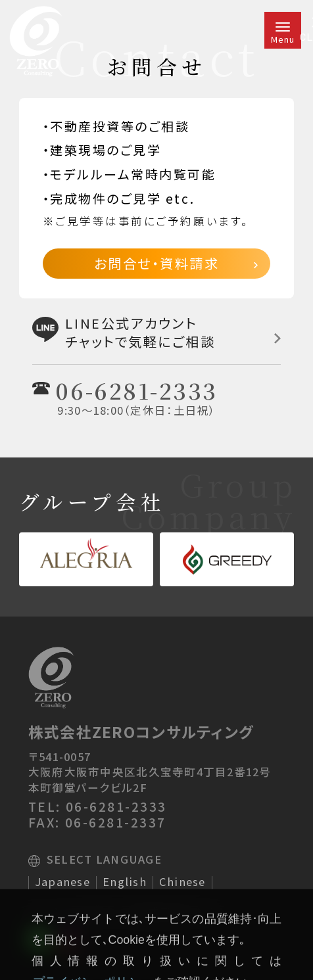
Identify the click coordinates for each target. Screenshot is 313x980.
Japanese (62, 883)
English (125, 883)
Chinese (182, 883)
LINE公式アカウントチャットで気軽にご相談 (156, 332)
